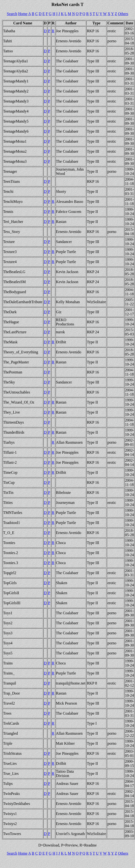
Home (23, 14)
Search (12, 14)
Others (123, 14)
